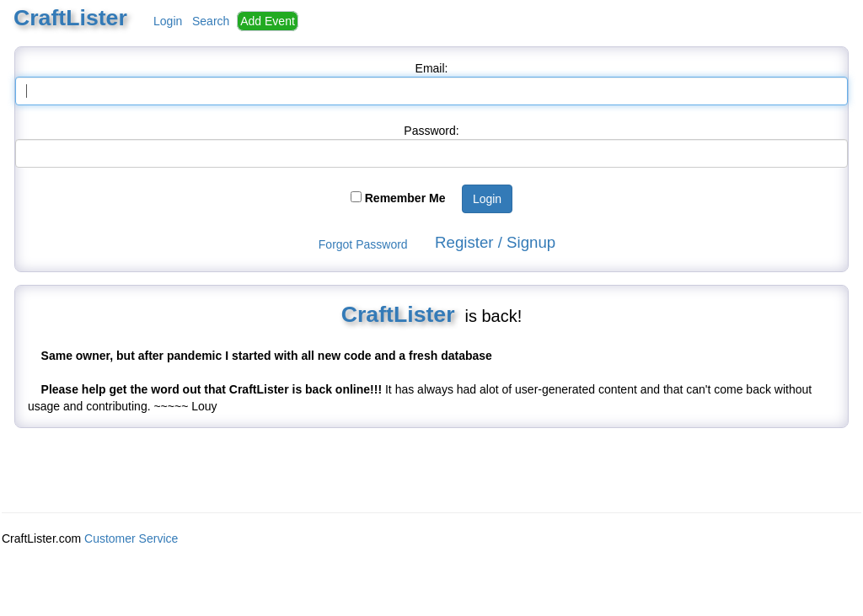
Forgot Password (363, 244)
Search (211, 21)
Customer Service (131, 538)
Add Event (268, 21)
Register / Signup (495, 242)
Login (168, 21)
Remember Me (405, 198)
